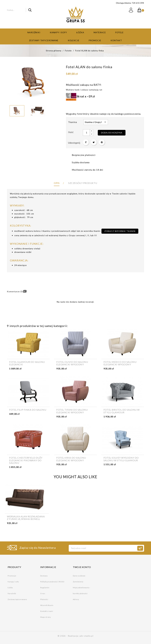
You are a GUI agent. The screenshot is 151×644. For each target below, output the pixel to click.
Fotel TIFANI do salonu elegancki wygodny (72, 411)
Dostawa (44, 576)
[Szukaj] (19, 10)
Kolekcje (74, 40)
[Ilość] (86, 133)
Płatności (44, 599)
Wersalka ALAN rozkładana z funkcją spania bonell (26, 518)
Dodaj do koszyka (112, 133)
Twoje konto (82, 567)
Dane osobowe (79, 576)
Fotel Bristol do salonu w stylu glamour (122, 411)
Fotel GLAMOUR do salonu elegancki (27, 363)
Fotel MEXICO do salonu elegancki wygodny (120, 363)
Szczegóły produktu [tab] (83, 183)
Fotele (119, 32)
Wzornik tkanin (47, 605)
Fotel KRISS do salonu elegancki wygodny (71, 459)
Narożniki (34, 32)
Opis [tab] (57, 183)
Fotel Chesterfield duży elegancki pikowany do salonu (26, 460)
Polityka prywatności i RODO (52, 582)
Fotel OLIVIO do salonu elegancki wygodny (72, 363)
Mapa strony (46, 617)
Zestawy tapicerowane (44, 40)
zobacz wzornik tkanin (120, 231)
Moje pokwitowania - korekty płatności (82, 590)
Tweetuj (94, 142)
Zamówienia (78, 582)
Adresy (76, 599)
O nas (43, 593)
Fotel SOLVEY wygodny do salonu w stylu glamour (121, 459)
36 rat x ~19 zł (80, 96)
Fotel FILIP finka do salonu (28, 410)
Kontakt (116, 40)
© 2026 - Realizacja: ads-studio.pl (75, 636)
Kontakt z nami (47, 611)
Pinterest (102, 142)
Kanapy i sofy (58, 32)
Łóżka (80, 32)
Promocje (95, 40)
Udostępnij (86, 142)
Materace (100, 32)
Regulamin (45, 588)
